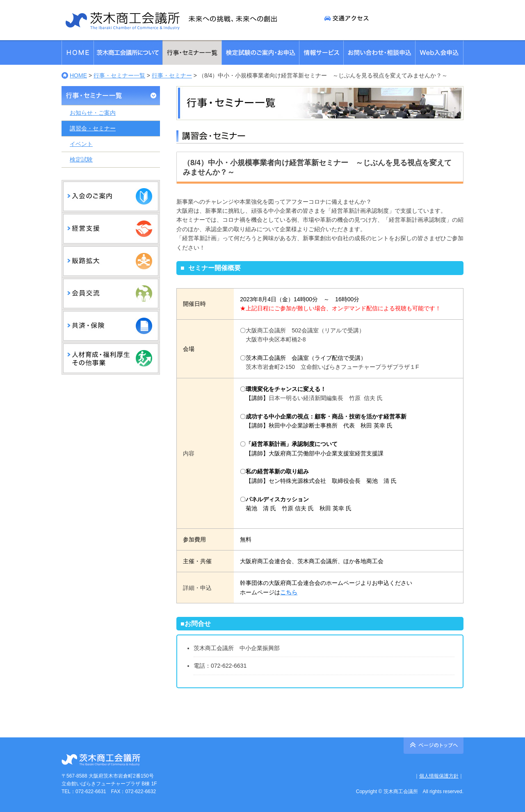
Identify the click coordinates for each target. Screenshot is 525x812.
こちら (289, 592)
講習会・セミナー (93, 128)
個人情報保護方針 (439, 776)
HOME (78, 75)
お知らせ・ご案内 (93, 113)
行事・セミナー (172, 75)
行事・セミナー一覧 (119, 75)
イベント (81, 144)
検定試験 (81, 159)
